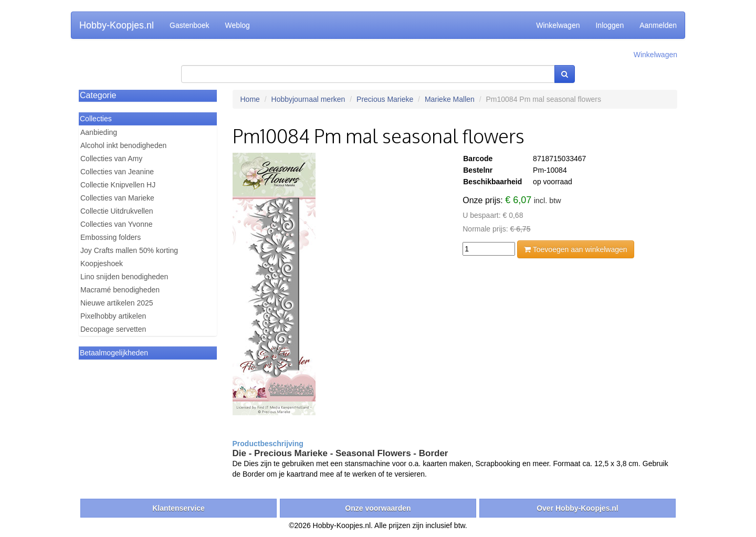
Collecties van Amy (111, 159)
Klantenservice (178, 508)
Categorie (98, 95)
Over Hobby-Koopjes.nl (577, 508)
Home (250, 99)
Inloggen (610, 25)
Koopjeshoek (102, 264)
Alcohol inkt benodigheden (123, 145)
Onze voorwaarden (378, 508)
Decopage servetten (113, 329)
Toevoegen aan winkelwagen (575, 249)
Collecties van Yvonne (117, 224)
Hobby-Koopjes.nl (117, 25)
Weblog (238, 25)
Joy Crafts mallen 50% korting (129, 250)
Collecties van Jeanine (117, 172)
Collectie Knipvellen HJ (118, 185)
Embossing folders (111, 237)
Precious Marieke (385, 99)
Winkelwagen (558, 25)
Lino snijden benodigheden (124, 277)
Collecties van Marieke (117, 198)
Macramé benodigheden (120, 290)
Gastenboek (190, 25)
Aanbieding (99, 132)
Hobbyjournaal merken (308, 99)
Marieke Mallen (450, 99)
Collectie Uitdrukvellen (117, 211)
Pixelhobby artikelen (113, 316)
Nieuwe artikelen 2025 (117, 303)
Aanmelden (658, 25)
